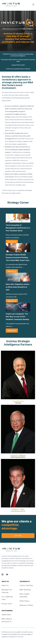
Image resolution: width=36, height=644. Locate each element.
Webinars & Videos (26, 605)
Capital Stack (6, 615)
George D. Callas (18, 509)
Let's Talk (18, 536)
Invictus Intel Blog (26, 585)
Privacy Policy (7, 604)
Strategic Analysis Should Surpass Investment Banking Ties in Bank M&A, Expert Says (18, 257)
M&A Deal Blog (25, 590)
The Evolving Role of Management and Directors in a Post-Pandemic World (18, 228)
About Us (5, 585)
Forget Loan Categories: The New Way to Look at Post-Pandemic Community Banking (17, 317)
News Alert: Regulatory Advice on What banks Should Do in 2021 (18, 287)
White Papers (24, 601)
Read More (12, 242)
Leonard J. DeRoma (18, 455)
